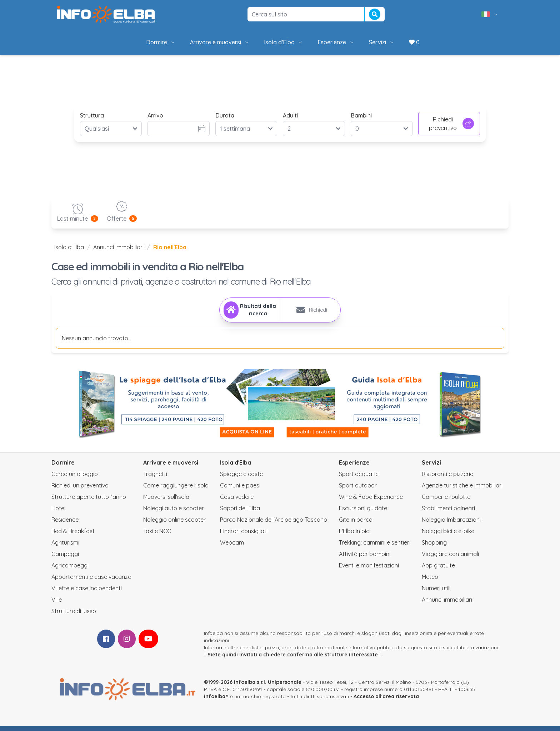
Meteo (430, 582)
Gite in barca (356, 525)
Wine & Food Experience (371, 502)
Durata (225, 115)
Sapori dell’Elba (240, 513)
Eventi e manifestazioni (369, 570)
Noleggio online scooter (174, 525)
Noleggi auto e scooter (174, 513)
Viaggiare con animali (450, 559)
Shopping (434, 547)
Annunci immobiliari (118, 247)
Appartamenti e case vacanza (91, 582)
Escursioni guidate (363, 513)
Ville (57, 605)
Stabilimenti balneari (448, 513)
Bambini (361, 115)
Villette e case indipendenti (87, 593)
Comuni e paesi (240, 490)
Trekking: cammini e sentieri (375, 547)
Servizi (382, 42)
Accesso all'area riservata (386, 701)
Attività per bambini (365, 559)
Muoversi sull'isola (166, 502)
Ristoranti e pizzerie (447, 479)
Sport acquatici (359, 479)
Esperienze (336, 42)
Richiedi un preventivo (80, 490)
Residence (65, 525)
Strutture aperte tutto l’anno (89, 502)
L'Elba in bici (355, 536)
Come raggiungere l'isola (176, 490)
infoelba (215, 701)
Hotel (58, 513)
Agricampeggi (70, 570)
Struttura (92, 115)
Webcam (232, 547)
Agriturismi (65, 547)
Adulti (290, 115)
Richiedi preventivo (451, 124)
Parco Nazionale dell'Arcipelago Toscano (274, 525)
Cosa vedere (237, 502)
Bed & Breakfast (73, 536)
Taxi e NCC (157, 536)
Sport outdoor (358, 490)
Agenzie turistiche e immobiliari (462, 490)
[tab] (246, 312)
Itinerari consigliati (244, 536)
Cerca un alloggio (75, 479)
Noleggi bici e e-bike (448, 536)
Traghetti (155, 479)
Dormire (161, 42)
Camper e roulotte (446, 502)
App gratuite (438, 570)
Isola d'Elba (284, 42)
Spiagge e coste (241, 479)
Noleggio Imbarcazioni (451, 525)
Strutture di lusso (74, 616)
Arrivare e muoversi (220, 42)
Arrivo (155, 115)
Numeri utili (436, 593)
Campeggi (65, 559)
